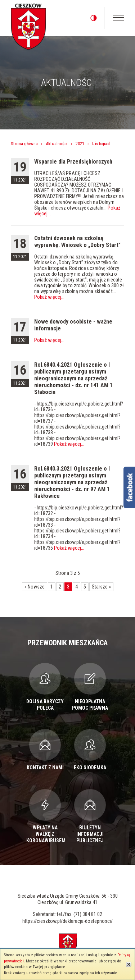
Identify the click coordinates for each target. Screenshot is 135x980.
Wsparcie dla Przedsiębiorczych (73, 162)
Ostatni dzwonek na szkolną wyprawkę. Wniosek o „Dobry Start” (77, 242)
